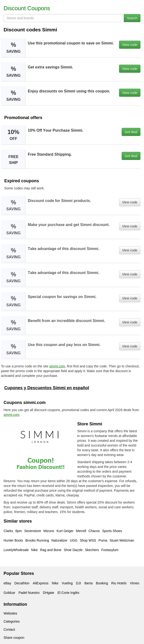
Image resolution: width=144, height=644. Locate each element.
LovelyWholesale (16, 550)
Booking (102, 583)
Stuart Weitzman (122, 540)
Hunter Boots (13, 540)
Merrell (81, 531)
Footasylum (110, 550)
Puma (103, 540)
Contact (9, 630)
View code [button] (130, 45)
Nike (34, 550)
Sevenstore (33, 531)
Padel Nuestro (29, 593)
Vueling (67, 583)
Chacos (94, 531)
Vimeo (135, 583)
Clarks (8, 531)
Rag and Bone (51, 550)
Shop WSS (88, 540)
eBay (7, 583)
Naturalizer (59, 540)
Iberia (89, 583)
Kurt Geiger (65, 531)
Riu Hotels (119, 583)
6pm (19, 531)
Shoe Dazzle (73, 550)
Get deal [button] (131, 132)
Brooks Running (37, 540)
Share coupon (14, 638)
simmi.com (57, 366)
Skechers (92, 550)
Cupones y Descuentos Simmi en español (47, 388)
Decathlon (22, 583)
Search (132, 18)
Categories (12, 621)
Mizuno (49, 531)
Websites (10, 613)
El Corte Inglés (68, 593)
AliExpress (41, 583)
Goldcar (9, 593)
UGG (74, 540)
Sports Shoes (112, 531)
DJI (79, 583)
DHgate (49, 593)
